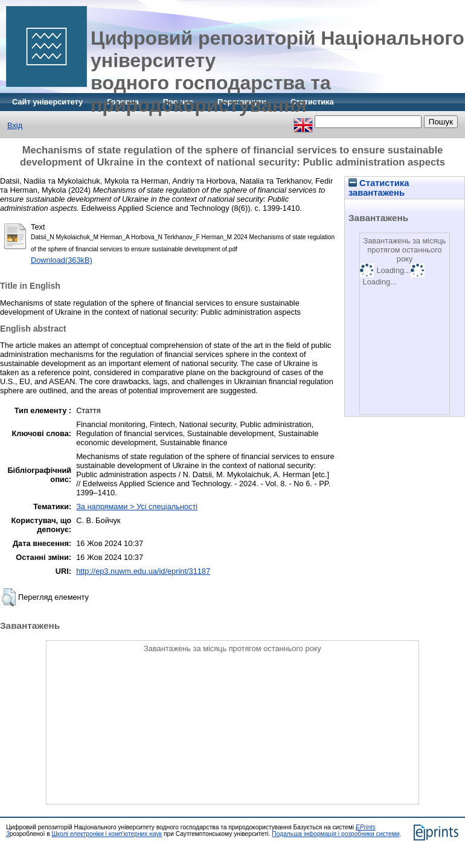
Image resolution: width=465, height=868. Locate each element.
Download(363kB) (62, 260)
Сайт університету (47, 102)
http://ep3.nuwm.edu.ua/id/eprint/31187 (143, 571)
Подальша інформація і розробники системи (335, 834)
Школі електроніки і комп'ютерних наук (107, 834)
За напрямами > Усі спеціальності (137, 506)
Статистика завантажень (379, 188)
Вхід (15, 125)
